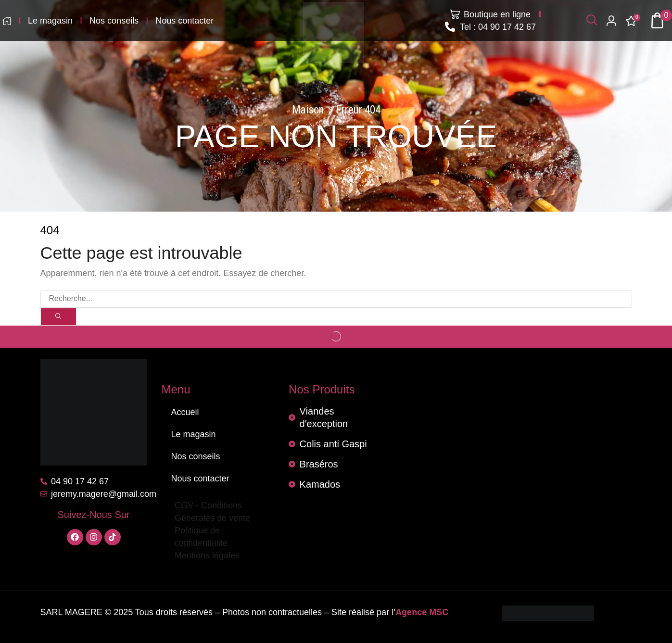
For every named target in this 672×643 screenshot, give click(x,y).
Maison (308, 110)
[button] (592, 20)
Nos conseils (196, 456)
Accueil (185, 412)
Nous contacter (200, 479)
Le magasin (194, 434)
